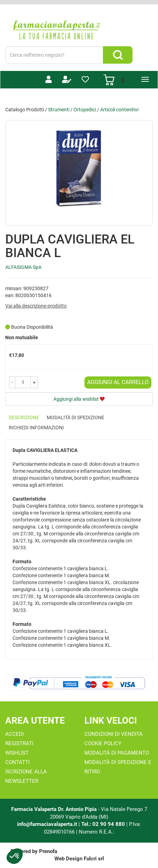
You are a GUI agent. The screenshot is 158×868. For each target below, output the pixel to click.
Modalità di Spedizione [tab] (76, 417)
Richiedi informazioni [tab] (36, 428)
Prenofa (48, 851)
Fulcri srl (94, 859)
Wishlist (17, 753)
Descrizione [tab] (24, 417)
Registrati (19, 743)
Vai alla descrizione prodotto (36, 306)
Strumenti (59, 110)
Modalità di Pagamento (117, 753)
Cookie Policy (103, 743)
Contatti (17, 762)
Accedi (14, 734)
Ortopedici (85, 110)
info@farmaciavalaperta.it (47, 824)
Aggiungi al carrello (118, 382)
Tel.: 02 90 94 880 (104, 824)
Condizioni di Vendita (114, 734)
